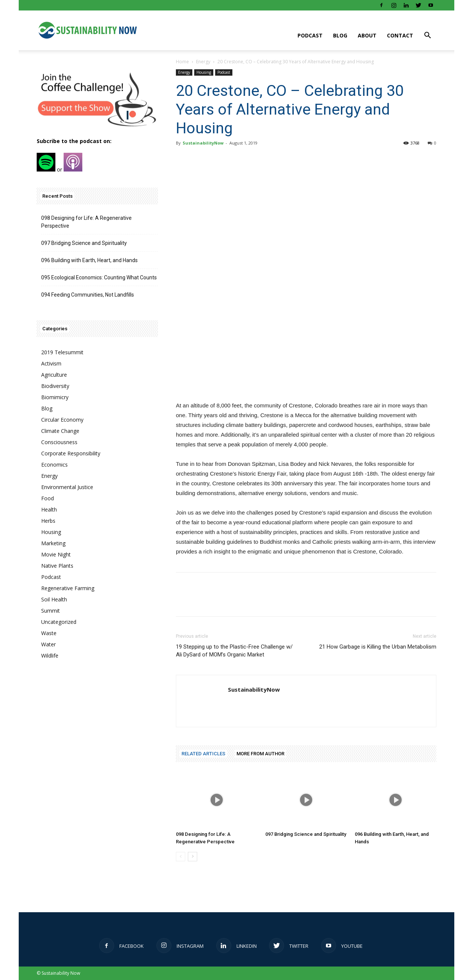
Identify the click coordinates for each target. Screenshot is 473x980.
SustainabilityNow (203, 143)
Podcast (310, 35)
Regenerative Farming (68, 588)
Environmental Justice (67, 487)
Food (48, 498)
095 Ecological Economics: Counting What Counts (99, 277)
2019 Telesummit (62, 352)
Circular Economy (62, 420)
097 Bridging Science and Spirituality (306, 834)
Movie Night (56, 554)
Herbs (48, 521)
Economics (54, 465)
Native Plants (57, 566)
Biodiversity (55, 386)
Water (48, 644)
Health (49, 509)
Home (182, 62)
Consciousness (59, 442)
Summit (51, 611)
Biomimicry (55, 397)
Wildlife (50, 656)
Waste (49, 633)
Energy (203, 62)
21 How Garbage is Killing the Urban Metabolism (378, 647)
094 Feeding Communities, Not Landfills (88, 295)
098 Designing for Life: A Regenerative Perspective (86, 222)
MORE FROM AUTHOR (260, 754)
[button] (427, 36)
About (367, 35)
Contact (400, 35)
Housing (204, 72)
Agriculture (54, 375)
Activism (51, 363)
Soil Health (54, 599)
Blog (340, 35)
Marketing (53, 543)
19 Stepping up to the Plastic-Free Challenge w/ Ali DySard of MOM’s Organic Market (234, 651)
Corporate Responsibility (71, 453)
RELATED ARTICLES (203, 754)
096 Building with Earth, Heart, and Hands (89, 260)
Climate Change (60, 431)
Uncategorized (59, 622)
